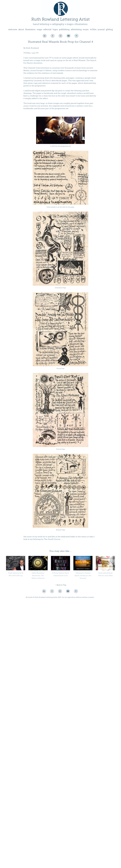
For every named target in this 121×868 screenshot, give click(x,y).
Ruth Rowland (32, 48)
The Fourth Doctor (52, 539)
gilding (109, 29)
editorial (47, 29)
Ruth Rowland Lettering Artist (60, 19)
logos (55, 29)
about (21, 29)
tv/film (93, 29)
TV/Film (27, 53)
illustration (30, 29)
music (86, 29)
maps (39, 29)
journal (101, 29)
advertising (76, 29)
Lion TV (35, 53)
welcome (13, 29)
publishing (64, 29)
